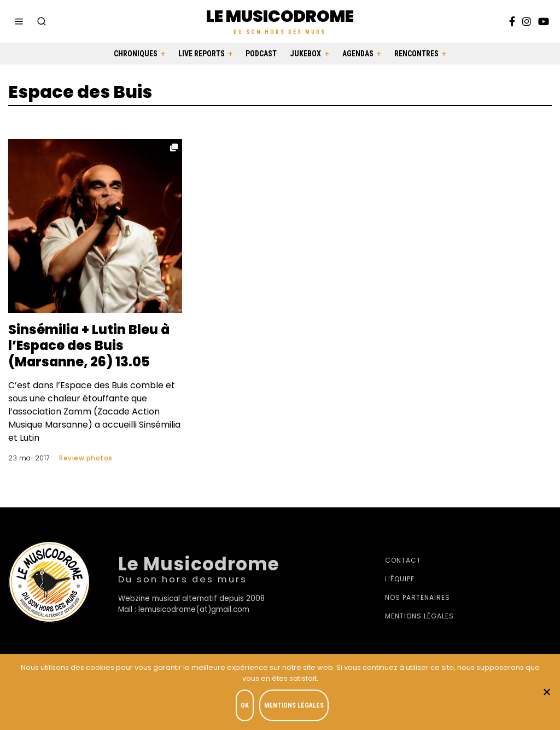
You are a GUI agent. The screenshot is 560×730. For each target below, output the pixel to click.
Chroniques (136, 54)
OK (245, 706)
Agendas (358, 54)
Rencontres (416, 54)
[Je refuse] (546, 692)
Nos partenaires (418, 597)
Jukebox (305, 54)
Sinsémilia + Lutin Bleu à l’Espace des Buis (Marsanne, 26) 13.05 (90, 346)
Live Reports (202, 54)
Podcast (261, 54)
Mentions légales (419, 616)
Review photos (86, 458)
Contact (403, 560)
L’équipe (400, 579)
